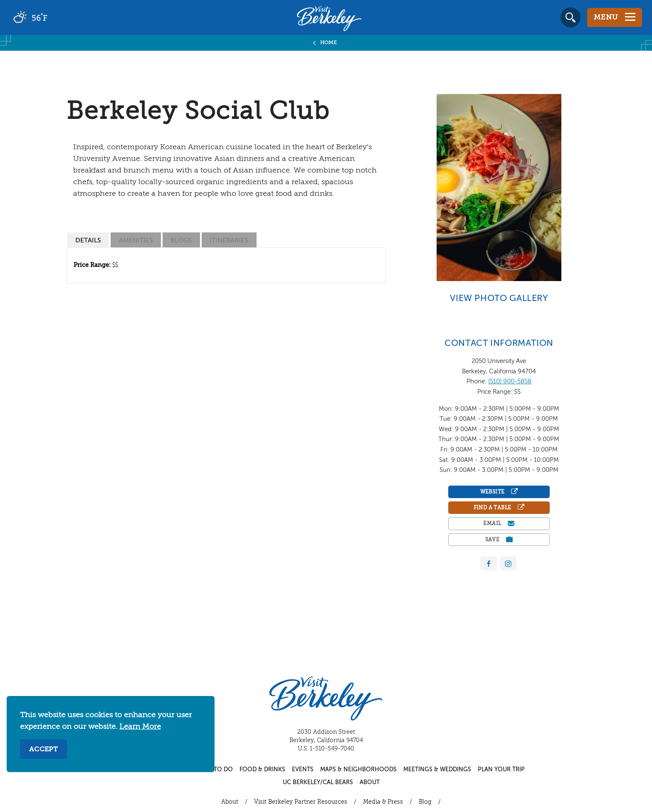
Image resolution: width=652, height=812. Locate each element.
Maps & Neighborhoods (358, 770)
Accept (43, 750)
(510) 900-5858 (510, 381)
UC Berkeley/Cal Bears (318, 782)
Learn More (140, 727)
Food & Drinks (262, 770)
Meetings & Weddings (437, 770)
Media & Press (383, 802)
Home (329, 43)
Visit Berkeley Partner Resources (301, 802)
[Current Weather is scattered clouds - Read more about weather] (54, 17)
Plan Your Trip (501, 770)
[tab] (88, 240)
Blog (425, 802)
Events (303, 770)
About (370, 782)
